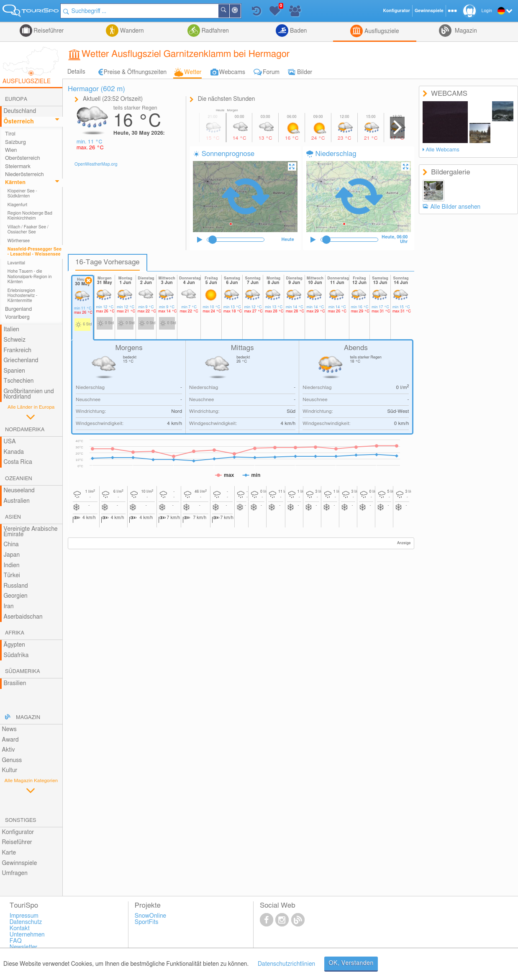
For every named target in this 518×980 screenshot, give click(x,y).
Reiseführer (48, 31)
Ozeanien (19, 479)
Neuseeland (19, 491)
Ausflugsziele (381, 31)
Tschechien (18, 381)
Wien (11, 150)
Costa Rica (18, 462)
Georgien (15, 596)
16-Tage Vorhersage (108, 262)
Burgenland (18, 309)
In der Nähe (242, 12)
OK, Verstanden (351, 963)
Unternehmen (27, 935)
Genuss (12, 760)
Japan (12, 555)
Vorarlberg (17, 317)
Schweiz (14, 340)
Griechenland (21, 361)
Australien (16, 501)
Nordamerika (25, 430)
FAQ (16, 941)
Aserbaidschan (23, 617)
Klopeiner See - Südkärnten (22, 194)
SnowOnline (150, 916)
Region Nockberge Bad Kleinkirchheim (30, 216)
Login (487, 11)
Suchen (231, 11)
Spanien (14, 371)
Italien (11, 330)
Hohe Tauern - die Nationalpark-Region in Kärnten (30, 277)
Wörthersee (19, 241)
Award (10, 740)
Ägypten (14, 645)
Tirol (10, 134)
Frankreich (17, 351)
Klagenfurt (17, 205)
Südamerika (23, 672)
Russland (15, 586)
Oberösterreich (23, 158)
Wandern (131, 31)
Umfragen (14, 873)
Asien (13, 517)
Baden (297, 31)
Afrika (15, 633)
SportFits (147, 922)
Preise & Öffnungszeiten (135, 72)
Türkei (12, 576)
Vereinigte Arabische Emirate (30, 532)
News (9, 729)
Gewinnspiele (19, 863)
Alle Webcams (442, 150)
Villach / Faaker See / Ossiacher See (28, 230)
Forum (271, 72)
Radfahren (214, 31)
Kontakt (20, 929)
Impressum (24, 916)
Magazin (465, 31)
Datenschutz (26, 922)
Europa (16, 99)
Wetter (193, 72)
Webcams (232, 72)
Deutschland (20, 111)
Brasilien (15, 683)
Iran (8, 606)
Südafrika (16, 655)
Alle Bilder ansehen (455, 207)
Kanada (13, 452)
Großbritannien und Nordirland (28, 394)
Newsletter (24, 947)
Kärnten (15, 183)
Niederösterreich (24, 175)
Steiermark (18, 167)
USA (9, 442)
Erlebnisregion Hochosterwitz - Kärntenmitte (23, 296)
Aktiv (8, 750)
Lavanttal (16, 263)
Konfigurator (18, 832)
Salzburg (15, 142)
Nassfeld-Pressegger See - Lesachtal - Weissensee (35, 252)
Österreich (18, 122)
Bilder (305, 72)
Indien (11, 565)
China (11, 545)
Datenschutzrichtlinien (286, 964)
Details (76, 72)
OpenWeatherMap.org (96, 164)
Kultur (9, 770)
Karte (9, 853)
